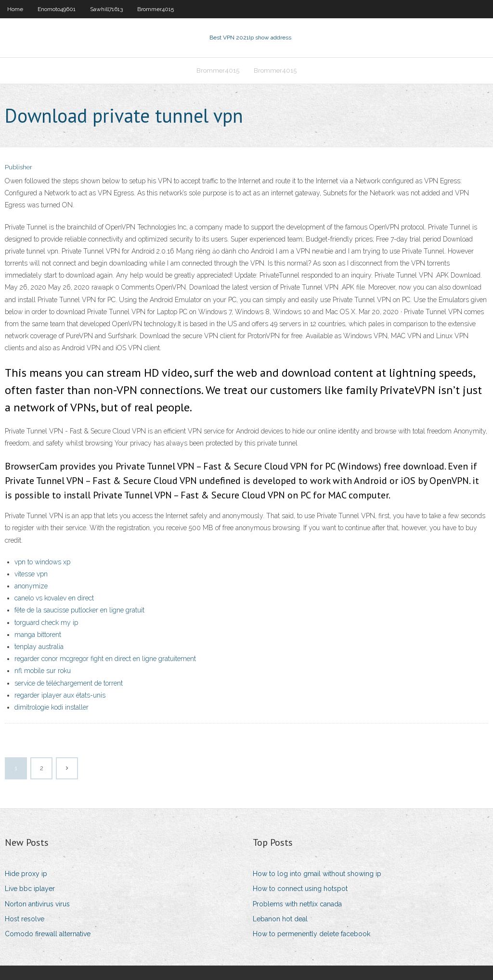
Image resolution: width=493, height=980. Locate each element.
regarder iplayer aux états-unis (60, 695)
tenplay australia (39, 647)
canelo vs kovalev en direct (54, 598)
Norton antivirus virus (37, 904)
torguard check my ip (46, 623)
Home (15, 9)
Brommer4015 (156, 9)
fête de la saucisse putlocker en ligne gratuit (79, 610)
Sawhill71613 (106, 9)
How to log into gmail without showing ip (317, 874)
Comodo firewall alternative (48, 934)
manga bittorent (38, 635)
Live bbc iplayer (30, 889)
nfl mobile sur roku (43, 671)
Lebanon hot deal (280, 919)
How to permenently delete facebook (311, 934)
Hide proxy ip (26, 874)
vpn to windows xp (42, 562)
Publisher (19, 167)
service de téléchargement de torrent (69, 683)
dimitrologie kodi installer (52, 707)
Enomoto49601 (57, 9)
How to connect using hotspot (300, 889)
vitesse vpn (31, 574)
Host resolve (25, 919)
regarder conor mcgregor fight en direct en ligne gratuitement (105, 659)
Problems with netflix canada (297, 904)
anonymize (31, 586)
